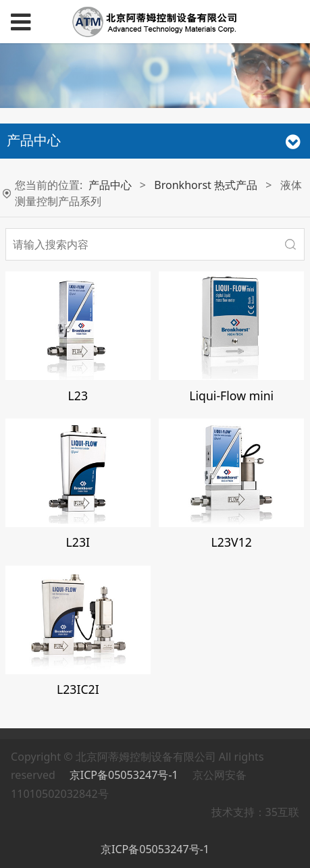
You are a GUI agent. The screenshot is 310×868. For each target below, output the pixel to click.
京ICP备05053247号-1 (125, 775)
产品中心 (110, 185)
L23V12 (232, 542)
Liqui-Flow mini (231, 396)
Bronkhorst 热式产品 (206, 185)
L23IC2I (78, 689)
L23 (78, 396)
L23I (78, 542)
